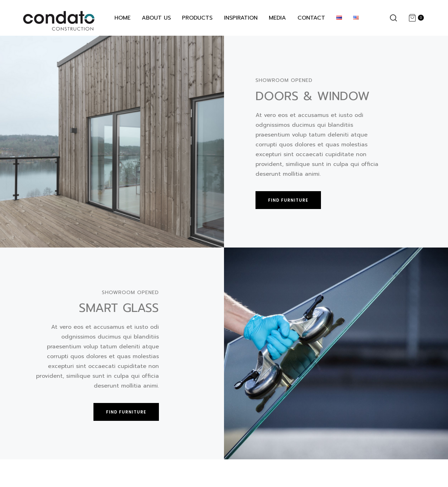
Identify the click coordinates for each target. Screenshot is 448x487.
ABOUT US (156, 18)
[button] (288, 200)
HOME (122, 18)
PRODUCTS (197, 18)
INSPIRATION (241, 18)
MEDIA (277, 18)
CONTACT (311, 18)
